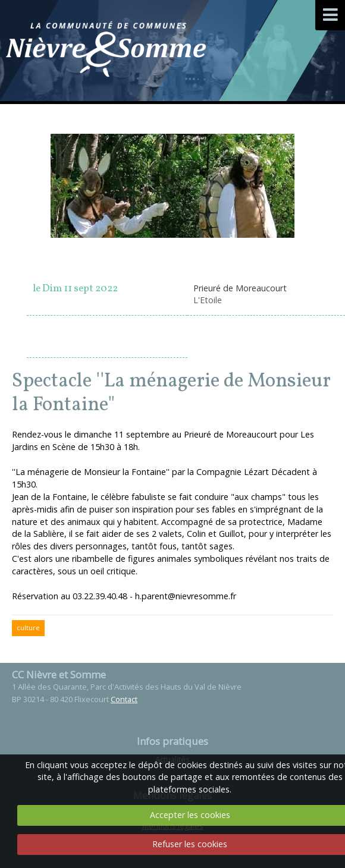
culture (28, 628)
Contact (124, 699)
